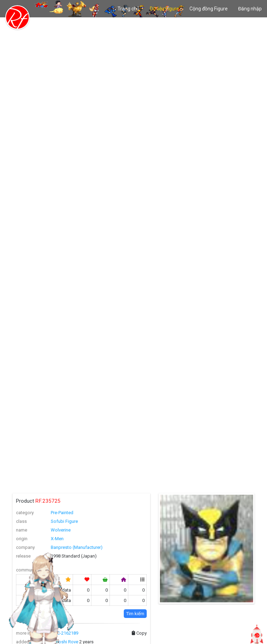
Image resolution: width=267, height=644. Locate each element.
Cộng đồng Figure (209, 9)
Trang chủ (128, 9)
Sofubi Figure (64, 521)
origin (22, 539)
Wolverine (61, 530)
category (25, 513)
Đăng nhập (250, 9)
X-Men (57, 539)
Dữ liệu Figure (164, 9)
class (21, 521)
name (22, 530)
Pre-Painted (62, 513)
